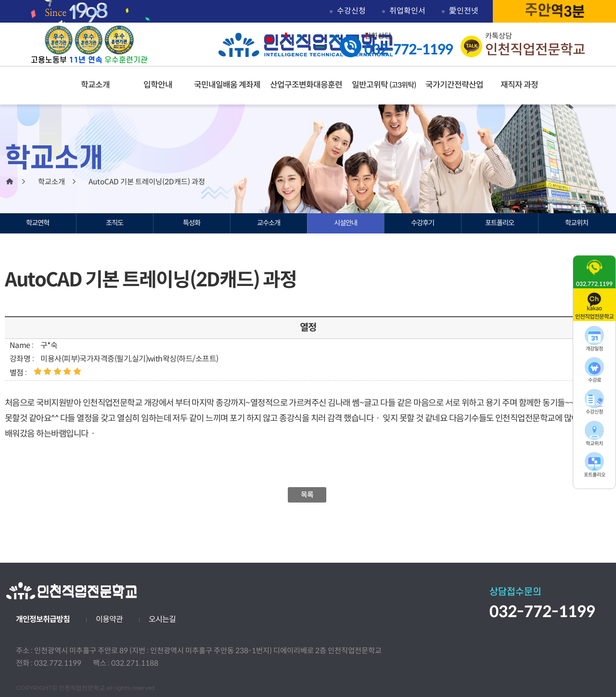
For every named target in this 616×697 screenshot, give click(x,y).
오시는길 (162, 619)
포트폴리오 (500, 223)
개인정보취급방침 (43, 619)
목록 (307, 495)
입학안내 (158, 85)
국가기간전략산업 (454, 85)
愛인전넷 (464, 11)
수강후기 (423, 223)
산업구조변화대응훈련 (306, 85)
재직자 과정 (519, 85)
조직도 (115, 223)
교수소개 (269, 223)
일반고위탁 (384, 85)
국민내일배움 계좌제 (227, 85)
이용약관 (109, 619)
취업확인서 (407, 11)
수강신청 (351, 11)
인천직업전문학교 (306, 45)
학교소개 (95, 85)
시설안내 (346, 223)
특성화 (192, 223)
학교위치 (577, 223)
